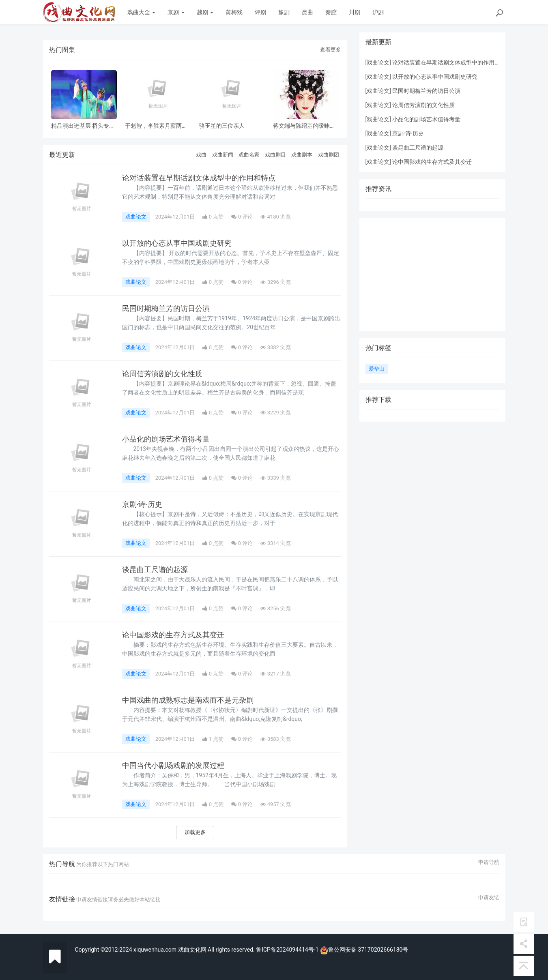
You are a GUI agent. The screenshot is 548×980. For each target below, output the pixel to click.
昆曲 (307, 12)
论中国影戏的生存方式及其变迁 (173, 635)
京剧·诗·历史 (142, 504)
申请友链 (489, 898)
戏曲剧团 (329, 155)
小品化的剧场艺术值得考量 (166, 439)
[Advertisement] (432, 274)
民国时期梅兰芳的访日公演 (166, 309)
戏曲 (201, 155)
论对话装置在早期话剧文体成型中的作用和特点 (199, 178)
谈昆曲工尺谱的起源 (155, 570)
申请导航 (489, 862)
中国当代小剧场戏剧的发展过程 (173, 766)
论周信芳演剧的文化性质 (162, 374)
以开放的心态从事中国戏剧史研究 (177, 243)
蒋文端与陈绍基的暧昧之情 (304, 126)
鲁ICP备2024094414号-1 (288, 950)
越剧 (205, 12)
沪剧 (378, 12)
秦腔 (331, 12)
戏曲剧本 (302, 155)
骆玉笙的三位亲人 (222, 126)
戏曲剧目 (275, 155)
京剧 (176, 12)
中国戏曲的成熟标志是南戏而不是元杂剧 (188, 700)
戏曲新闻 (223, 155)
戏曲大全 (141, 12)
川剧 (355, 12)
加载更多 (195, 832)
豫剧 (284, 12)
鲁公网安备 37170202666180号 (364, 950)
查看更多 (331, 50)
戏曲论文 (136, 217)
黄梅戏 (234, 12)
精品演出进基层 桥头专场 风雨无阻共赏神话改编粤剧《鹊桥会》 (83, 126)
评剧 (260, 12)
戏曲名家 (249, 155)
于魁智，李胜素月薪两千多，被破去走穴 (156, 126)
